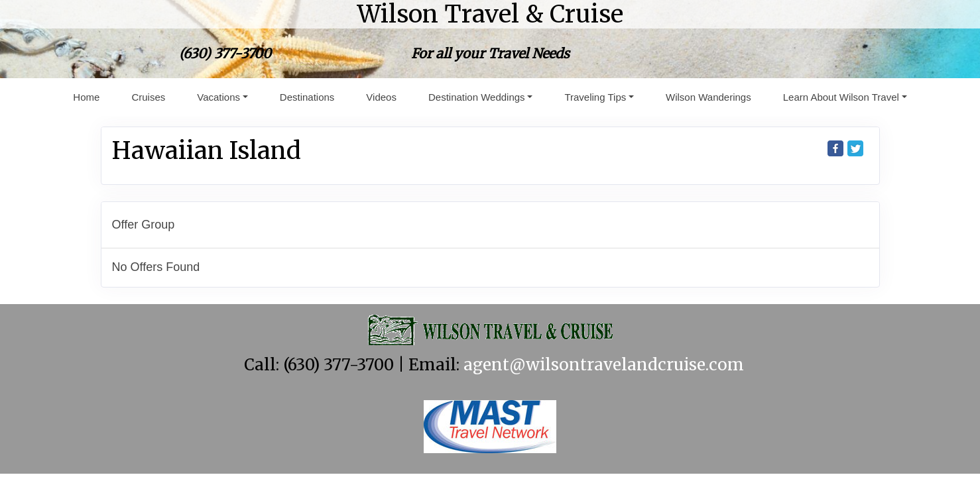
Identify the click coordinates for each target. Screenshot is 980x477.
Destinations (307, 97)
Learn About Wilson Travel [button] (841, 97)
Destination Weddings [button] (477, 97)
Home (86, 97)
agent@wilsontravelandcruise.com (604, 365)
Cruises (148, 97)
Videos (381, 97)
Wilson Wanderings (708, 97)
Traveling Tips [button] (595, 97)
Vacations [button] (218, 97)
